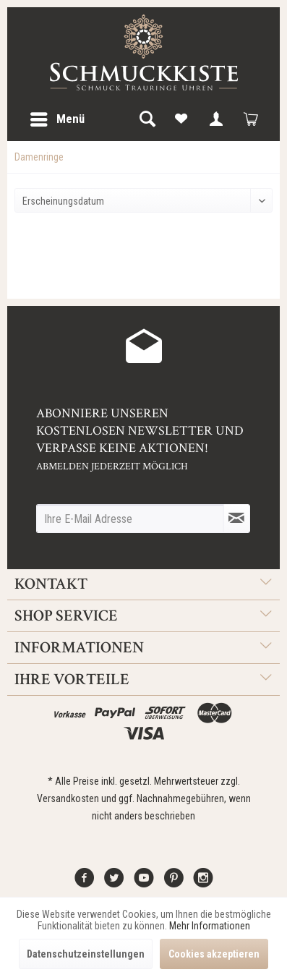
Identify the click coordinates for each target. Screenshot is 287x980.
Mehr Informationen (210, 926)
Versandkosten (68, 798)
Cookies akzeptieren (214, 954)
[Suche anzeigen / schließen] (147, 119)
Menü (57, 117)
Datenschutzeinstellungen (86, 954)
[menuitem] (57, 119)
